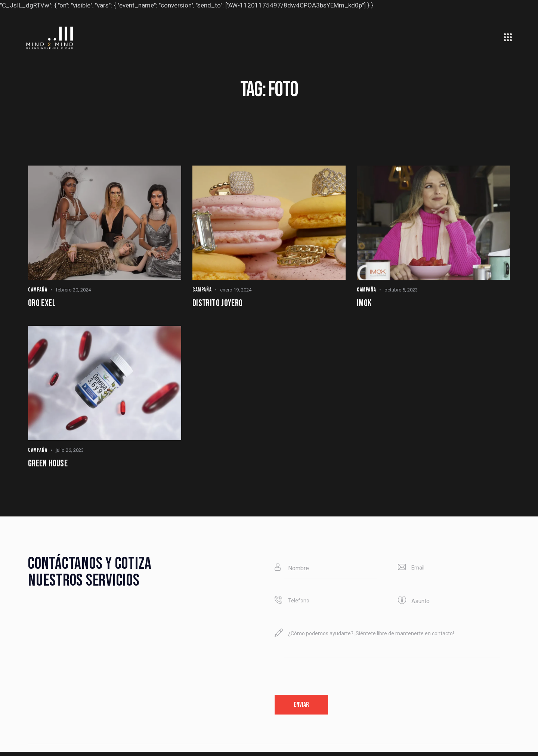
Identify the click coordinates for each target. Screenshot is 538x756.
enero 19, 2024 (236, 290)
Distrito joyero (221, 304)
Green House (50, 466)
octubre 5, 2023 (401, 290)
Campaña (38, 290)
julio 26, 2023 (70, 452)
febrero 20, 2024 (73, 290)
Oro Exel (43, 304)
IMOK (365, 304)
